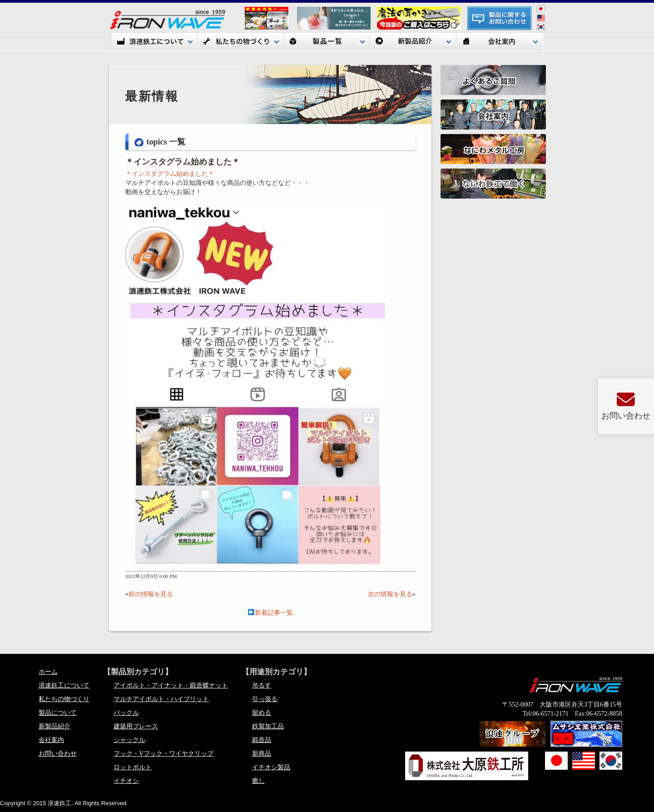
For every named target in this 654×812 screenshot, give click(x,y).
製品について (58, 713)
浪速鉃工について (154, 42)
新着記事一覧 (270, 613)
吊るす (262, 685)
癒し (258, 781)
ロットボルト (133, 767)
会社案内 (500, 42)
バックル (126, 713)
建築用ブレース (136, 726)
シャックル (129, 740)
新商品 (262, 754)
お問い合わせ (58, 754)
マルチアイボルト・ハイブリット (161, 699)
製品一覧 (327, 42)
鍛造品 (262, 740)
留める (262, 713)
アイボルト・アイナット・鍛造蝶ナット (171, 685)
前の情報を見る (151, 594)
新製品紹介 (413, 42)
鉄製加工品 (268, 726)
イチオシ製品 (271, 767)
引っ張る (265, 699)
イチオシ (126, 781)
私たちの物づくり (241, 42)
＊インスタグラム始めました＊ (183, 162)
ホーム (48, 672)
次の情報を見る (390, 594)
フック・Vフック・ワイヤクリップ (163, 754)
